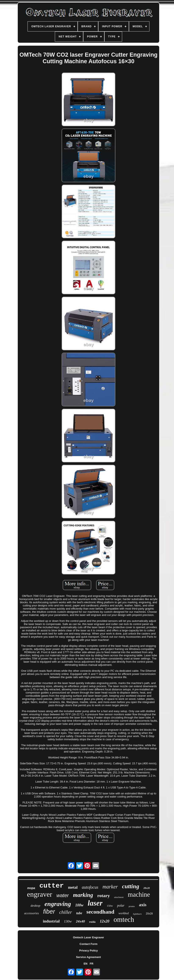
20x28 (149, 914)
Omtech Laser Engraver (89, 937)
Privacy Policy (88, 951)
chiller (66, 912)
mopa (31, 888)
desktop (35, 906)
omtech (124, 920)
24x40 (81, 921)
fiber (49, 911)
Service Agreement (88, 957)
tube (79, 913)
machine (139, 894)
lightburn (137, 914)
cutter (52, 886)
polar (121, 905)
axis (143, 905)
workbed (124, 913)
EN (86, 964)
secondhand (100, 912)
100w (79, 905)
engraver (39, 894)
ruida (92, 922)
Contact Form (89, 944)
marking (83, 895)
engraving (58, 904)
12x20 (104, 921)
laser (95, 903)
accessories (31, 913)
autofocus (90, 887)
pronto (132, 906)
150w (110, 906)
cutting (131, 886)
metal (73, 887)
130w (68, 921)
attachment (119, 897)
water (63, 895)
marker (110, 887)
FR (92, 964)
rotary (104, 896)
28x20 (146, 888)
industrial (51, 921)
